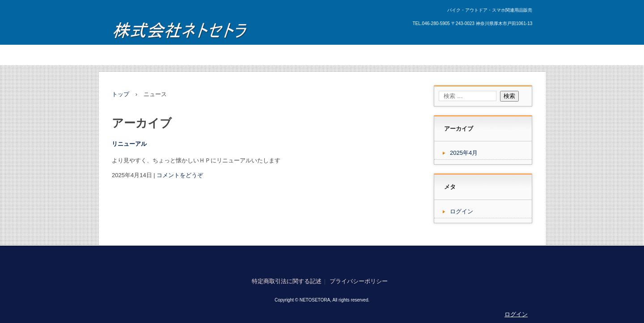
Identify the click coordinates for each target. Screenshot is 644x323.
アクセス (327, 55)
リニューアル (129, 144)
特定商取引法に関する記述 (287, 281)
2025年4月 (464, 153)
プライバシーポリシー (359, 281)
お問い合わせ (286, 55)
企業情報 (362, 55)
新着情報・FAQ (237, 55)
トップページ (135, 55)
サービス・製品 (184, 55)
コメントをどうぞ (180, 175)
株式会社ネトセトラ (180, 28)
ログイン (462, 211)
